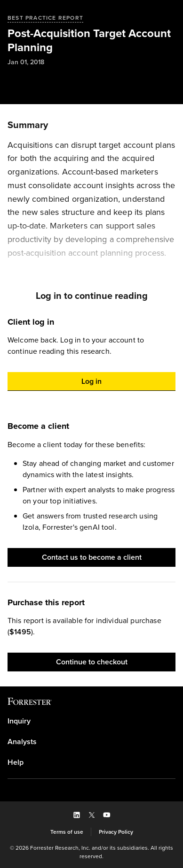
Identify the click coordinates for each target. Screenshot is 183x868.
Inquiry (19, 721)
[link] (91, 721)
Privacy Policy (116, 832)
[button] (91, 381)
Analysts (22, 742)
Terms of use (67, 832)
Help (16, 762)
